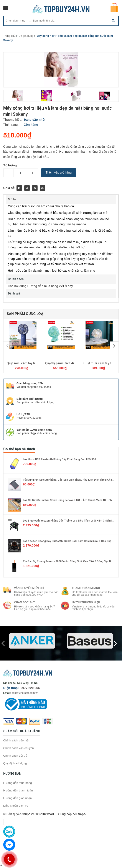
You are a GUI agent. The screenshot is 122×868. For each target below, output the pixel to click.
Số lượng (10, 165)
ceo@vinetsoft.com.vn (25, 693)
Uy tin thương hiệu (86, 602)
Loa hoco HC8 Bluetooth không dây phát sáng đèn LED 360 (59, 459)
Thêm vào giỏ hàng (59, 172)
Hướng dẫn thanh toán (18, 790)
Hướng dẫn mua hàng (18, 783)
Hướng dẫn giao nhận (17, 798)
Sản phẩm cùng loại (26, 314)
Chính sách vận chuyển (19, 748)
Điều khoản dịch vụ (16, 806)
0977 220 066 (30, 688)
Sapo (82, 814)
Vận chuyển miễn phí (29, 588)
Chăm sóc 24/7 (24, 602)
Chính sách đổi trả (15, 756)
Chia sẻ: (9, 188)
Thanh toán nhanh (86, 588)
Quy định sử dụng (15, 763)
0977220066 (34, 418)
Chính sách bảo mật (16, 740)
